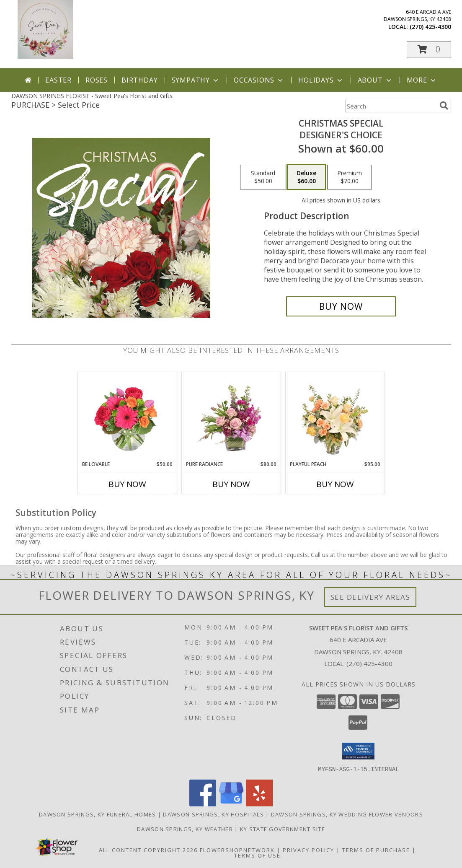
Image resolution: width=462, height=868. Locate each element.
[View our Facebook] (203, 804)
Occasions (259, 80)
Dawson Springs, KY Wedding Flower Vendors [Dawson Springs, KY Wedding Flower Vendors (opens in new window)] (347, 814)
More (422, 80)
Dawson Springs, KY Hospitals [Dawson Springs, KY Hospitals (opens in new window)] (213, 814)
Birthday (139, 80)
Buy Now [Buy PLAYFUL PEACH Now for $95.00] (335, 484)
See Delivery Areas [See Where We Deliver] (370, 597)
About (375, 80)
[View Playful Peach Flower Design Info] (335, 416)
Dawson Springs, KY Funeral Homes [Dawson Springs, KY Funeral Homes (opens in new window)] (98, 814)
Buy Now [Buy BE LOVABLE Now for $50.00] (127, 484)
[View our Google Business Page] (231, 804)
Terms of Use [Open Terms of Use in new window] (257, 855)
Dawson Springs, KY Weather (185, 829)
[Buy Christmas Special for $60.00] (341, 306)
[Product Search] (391, 106)
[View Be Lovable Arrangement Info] (127, 416)
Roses (97, 80)
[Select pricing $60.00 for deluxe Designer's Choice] (306, 177)
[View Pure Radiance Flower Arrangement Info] (231, 416)
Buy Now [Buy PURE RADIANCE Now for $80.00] (231, 484)
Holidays (321, 80)
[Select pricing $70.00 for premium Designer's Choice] (350, 177)
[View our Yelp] (260, 804)
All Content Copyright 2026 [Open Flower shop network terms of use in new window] (148, 850)
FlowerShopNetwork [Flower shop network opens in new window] (237, 850)
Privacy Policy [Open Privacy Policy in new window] (308, 850)
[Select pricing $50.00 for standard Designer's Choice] (263, 177)
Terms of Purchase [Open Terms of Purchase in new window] (376, 850)
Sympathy (196, 80)
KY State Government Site (283, 829)
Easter (58, 80)
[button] (429, 49)
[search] (444, 106)
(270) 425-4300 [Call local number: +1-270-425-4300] (430, 27)
